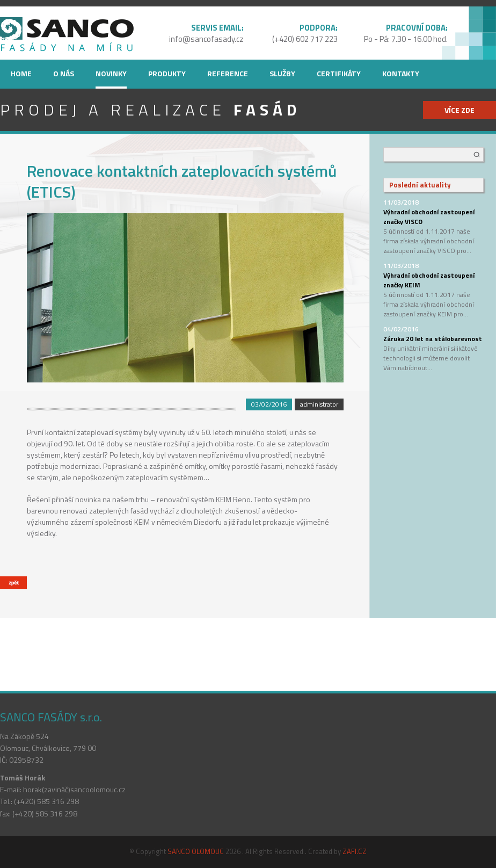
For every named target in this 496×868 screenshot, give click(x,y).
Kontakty (401, 73)
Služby (282, 73)
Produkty (167, 73)
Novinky (111, 73)
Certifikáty (339, 73)
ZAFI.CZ (355, 851)
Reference (228, 73)
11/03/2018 (401, 202)
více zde (459, 110)
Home (21, 73)
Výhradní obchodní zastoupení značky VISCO (429, 217)
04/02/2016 (401, 329)
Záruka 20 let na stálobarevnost (433, 339)
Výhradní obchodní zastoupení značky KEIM (429, 280)
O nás (64, 73)
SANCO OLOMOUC (196, 851)
